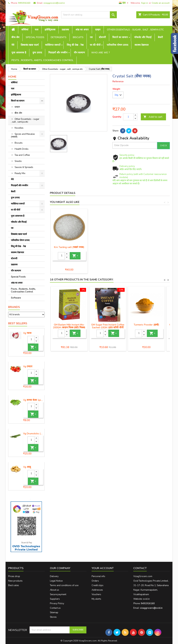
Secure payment (58, 594)
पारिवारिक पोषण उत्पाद (117, 45)
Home (12, 77)
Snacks (18, 161)
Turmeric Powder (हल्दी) (146, 325)
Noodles (19, 128)
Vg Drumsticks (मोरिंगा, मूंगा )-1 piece (33, 434)
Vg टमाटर (28, 367)
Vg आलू (27, 467)
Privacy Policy (57, 603)
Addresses (97, 590)
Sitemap (54, 613)
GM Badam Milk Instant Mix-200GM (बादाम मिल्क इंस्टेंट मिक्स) (69, 326)
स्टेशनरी (102, 37)
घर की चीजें (95, 45)
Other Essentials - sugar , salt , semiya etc (135, 30)
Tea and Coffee (22, 155)
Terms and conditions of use (64, 585)
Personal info (98, 576)
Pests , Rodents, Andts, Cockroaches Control (42, 60)
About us (54, 590)
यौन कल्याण (79, 53)
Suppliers (55, 599)
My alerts (96, 599)
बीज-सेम (15, 37)
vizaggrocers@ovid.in (54, 3)
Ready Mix (20, 173)
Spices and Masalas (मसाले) (23, 135)
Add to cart (153, 117)
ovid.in (146, 599)
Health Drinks (22, 149)
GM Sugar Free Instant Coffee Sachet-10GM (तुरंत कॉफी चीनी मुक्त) (108, 327)
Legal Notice (56, 581)
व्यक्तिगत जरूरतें (53, 45)
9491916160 (24, 3)
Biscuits (78, 37)
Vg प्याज (27, 333)
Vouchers (96, 594)
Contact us (55, 608)
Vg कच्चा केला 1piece (33, 400)
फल (37, 30)
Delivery (54, 576)
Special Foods (35, 37)
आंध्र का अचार (82, 30)
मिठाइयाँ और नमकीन (58, 53)
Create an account (161, 3)
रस (91, 37)
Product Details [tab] (63, 193)
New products (15, 581)
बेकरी (160, 37)
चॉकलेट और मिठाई (143, 37)
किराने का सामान (120, 37)
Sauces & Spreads (24, 167)
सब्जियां (25, 30)
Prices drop (14, 576)
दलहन (98, 30)
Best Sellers (18, 323)
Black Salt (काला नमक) (69, 247)
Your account (103, 568)
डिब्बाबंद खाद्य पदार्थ (30, 45)
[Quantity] (31, 340)
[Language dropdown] (124, 3)
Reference (118, 82)
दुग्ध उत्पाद (37, 53)
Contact (140, 568)
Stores (53, 617)
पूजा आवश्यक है (19, 53)
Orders (95, 581)
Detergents (59, 37)
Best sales (14, 585)
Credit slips (98, 585)
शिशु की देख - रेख (75, 45)
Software (16, 298)
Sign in (145, 3)
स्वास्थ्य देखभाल (141, 45)
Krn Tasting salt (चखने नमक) (108, 247)
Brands (14, 307)
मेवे (13, 45)
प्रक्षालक (65, 30)
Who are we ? (101, 53)
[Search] (89, 15)
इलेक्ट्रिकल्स (50, 30)
